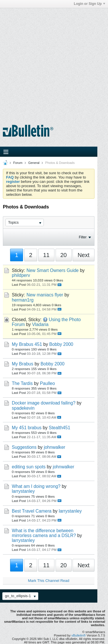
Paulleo (48, 383)
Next (83, 255)
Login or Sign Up (89, 4)
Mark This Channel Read (49, 581)
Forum (18, 163)
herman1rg (23, 300)
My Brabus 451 (27, 344)
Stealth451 (59, 428)
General (34, 163)
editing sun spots (29, 467)
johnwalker (55, 447)
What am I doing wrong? (36, 486)
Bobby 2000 (61, 344)
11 (46, 255)
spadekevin (23, 408)
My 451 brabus (27, 428)
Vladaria (40, 324)
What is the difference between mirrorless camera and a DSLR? (44, 533)
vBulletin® (79, 635)
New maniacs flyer (45, 295)
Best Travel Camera (32, 511)
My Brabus (23, 364)
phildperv (21, 275)
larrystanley (23, 491)
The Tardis (22, 383)
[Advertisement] (54, 62)
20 (64, 255)
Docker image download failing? (44, 403)
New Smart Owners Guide (53, 270)
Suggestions (24, 447)
